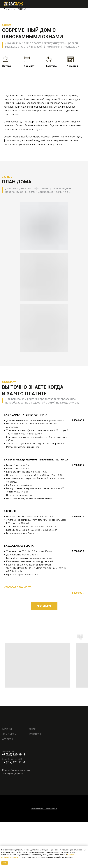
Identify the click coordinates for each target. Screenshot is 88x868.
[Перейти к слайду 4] (46, 119)
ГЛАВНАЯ (7, 775)
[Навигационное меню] (84, 4)
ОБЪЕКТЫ (8, 786)
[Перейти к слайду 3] (44, 119)
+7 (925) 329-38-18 (14, 801)
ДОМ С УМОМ (9, 781)
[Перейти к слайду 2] (42, 119)
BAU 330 (22, 9)
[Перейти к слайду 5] (49, 119)
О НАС (32, 775)
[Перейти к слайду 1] (39, 119)
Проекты (8, 9)
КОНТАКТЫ (35, 781)
